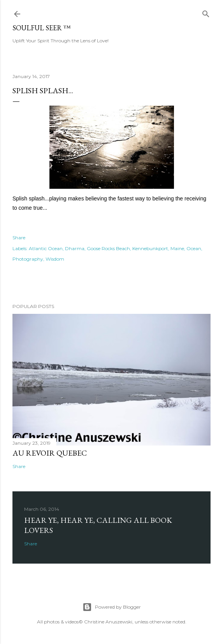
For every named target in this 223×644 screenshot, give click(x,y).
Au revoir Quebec (50, 453)
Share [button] (19, 238)
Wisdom (55, 259)
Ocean (194, 248)
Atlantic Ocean (46, 248)
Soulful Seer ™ (42, 28)
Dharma (75, 248)
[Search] (206, 12)
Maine (177, 248)
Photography (28, 259)
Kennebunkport (150, 248)
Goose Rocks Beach (108, 248)
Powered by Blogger (112, 607)
